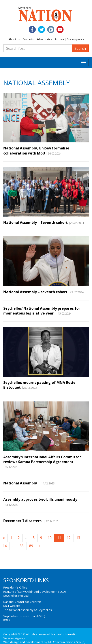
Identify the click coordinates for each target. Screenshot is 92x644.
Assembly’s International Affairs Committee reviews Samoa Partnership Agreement (42, 459)
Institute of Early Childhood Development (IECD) (34, 592)
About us (14, 39)
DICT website (12, 606)
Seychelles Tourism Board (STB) (24, 616)
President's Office (15, 587)
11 (59, 538)
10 (50, 538)
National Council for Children (22, 602)
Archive (59, 39)
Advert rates (44, 39)
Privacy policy (75, 39)
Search (80, 48)
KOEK (7, 620)
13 (78, 538)
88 (22, 546)
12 (69, 538)
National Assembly (21, 483)
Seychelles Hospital (16, 596)
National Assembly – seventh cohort (35, 292)
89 (31, 546)
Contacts (28, 39)
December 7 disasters (23, 521)
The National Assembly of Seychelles (28, 610)
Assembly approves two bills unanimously (40, 499)
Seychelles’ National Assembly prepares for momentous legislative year (42, 311)
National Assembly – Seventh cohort (36, 223)
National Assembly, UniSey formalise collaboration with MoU (36, 151)
